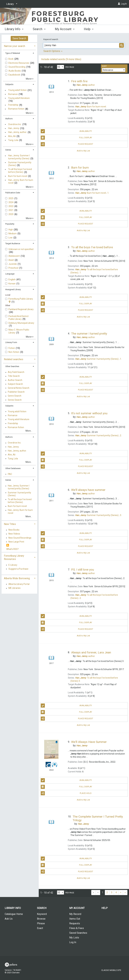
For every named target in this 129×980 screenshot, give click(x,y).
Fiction (12, 348)
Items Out (75, 919)
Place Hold (66, 793)
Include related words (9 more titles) (61, 59)
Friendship (13, 105)
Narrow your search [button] (14, 46)
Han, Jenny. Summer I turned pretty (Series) (19, 157)
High (11, 230)
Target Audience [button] (13, 243)
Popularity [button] (10, 224)
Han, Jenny (14, 128)
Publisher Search (16, 392)
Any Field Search (16, 372)
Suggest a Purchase (18, 569)
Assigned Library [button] (13, 289)
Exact (40, 928)
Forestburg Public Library (21, 300)
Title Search (14, 376)
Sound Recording (17, 67)
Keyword (42, 914)
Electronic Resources (19, 63)
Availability (66, 131)
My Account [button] (65, 29)
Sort (104, 66)
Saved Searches (78, 933)
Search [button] (39, 29)
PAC (10, 474)
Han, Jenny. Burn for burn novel (21, 181)
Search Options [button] (53, 51)
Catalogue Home (14, 914)
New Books (14, 530)
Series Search (15, 400)
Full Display (66, 138)
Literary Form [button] (11, 342)
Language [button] (10, 274)
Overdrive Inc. (15, 124)
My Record (75, 914)
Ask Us (9, 919)
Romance (13, 94)
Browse (41, 919)
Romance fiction (16, 109)
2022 (11, 206)
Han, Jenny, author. (17, 132)
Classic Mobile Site (111, 970)
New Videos (14, 534)
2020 (11, 214)
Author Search (15, 380)
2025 (11, 198)
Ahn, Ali (12, 136)
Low (11, 238)
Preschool (14, 268)
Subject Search (15, 384)
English (12, 279)
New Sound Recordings (20, 538)
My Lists (74, 938)
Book (11, 59)
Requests (75, 923)
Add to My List (83, 151)
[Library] (11, 4)
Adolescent (14, 256)
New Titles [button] (10, 524)
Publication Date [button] (13, 193)
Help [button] (89, 29)
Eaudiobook (14, 75)
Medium (13, 234)
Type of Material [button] (13, 53)
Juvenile (13, 264)
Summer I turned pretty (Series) (20, 164)
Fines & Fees (77, 928)
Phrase (41, 923)
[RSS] (8, 545)
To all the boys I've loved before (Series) (20, 171)
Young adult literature (19, 98)
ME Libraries (14, 588)
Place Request (67, 144)
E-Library (13, 565)
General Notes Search (19, 388)
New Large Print (16, 542)
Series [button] (8, 150)
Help (105, 908)
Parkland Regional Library (21, 309)
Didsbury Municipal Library (21, 323)
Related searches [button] (14, 359)
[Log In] (119, 4)
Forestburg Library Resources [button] (14, 557)
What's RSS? (12, 549)
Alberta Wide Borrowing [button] (17, 578)
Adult (11, 260)
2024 (11, 202)
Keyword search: (51, 39)
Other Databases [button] (13, 468)
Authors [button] (9, 119)
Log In (124, 4)
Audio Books (15, 71)
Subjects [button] (9, 84)
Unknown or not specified (21, 249)
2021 (11, 210)
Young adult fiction (17, 90)
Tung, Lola (13, 140)
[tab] (19, 46)
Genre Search (15, 396)
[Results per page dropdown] (61, 67)
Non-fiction (14, 352)
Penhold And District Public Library (18, 318)
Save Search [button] (19, 38)
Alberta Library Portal (19, 584)
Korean (12, 284)
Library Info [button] (14, 29)
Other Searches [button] (12, 366)
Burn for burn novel (18, 176)
